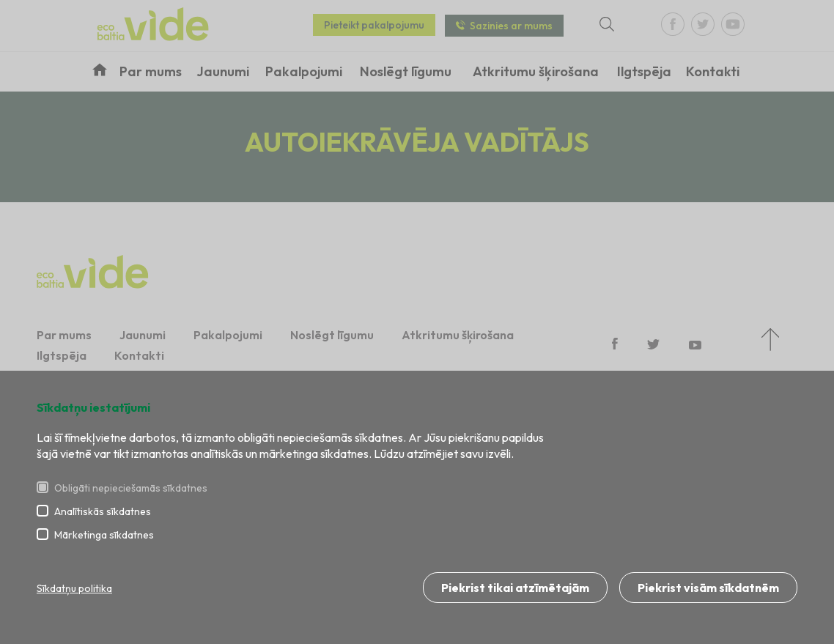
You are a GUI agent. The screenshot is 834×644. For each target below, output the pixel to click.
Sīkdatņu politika (74, 588)
